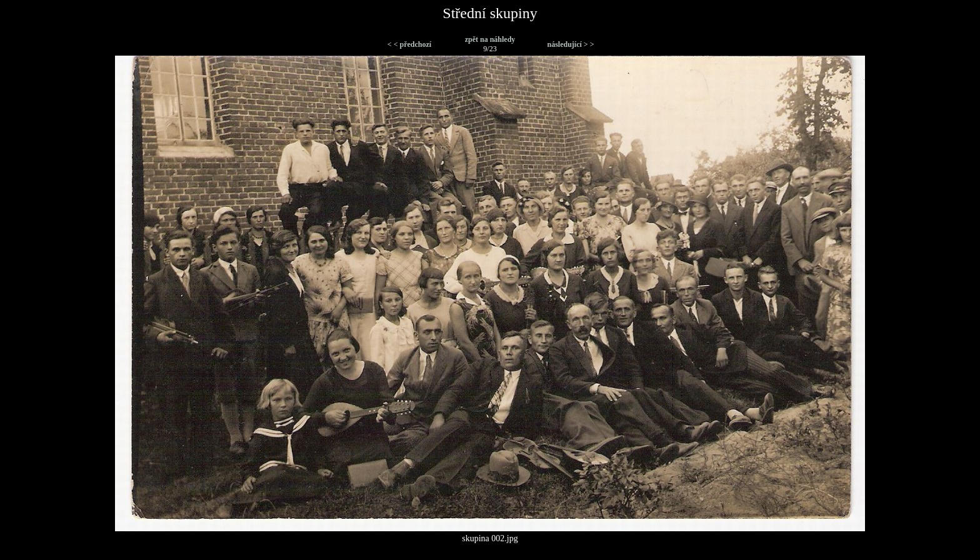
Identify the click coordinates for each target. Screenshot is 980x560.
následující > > (570, 44)
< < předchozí (409, 44)
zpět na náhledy (490, 39)
